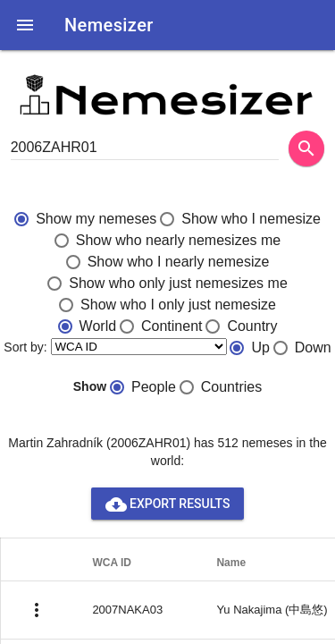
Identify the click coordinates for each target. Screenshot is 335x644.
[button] (25, 25)
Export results (168, 504)
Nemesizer (109, 25)
